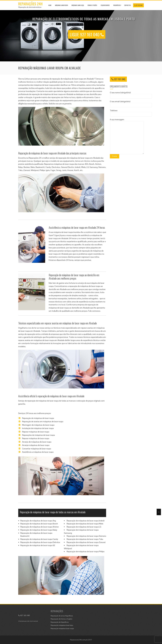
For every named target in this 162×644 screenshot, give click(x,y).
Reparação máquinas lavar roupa (62, 628)
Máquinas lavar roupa (61, 5)
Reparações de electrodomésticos (30, 7)
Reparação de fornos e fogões (61, 619)
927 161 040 (138, 5)
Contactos (128, 5)
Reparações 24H (30, 4)
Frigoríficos (117, 5)
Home (50, 5)
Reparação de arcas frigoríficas (62, 616)
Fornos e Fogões (92, 5)
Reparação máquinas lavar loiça (62, 625)
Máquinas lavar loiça (78, 5)
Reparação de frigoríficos (60, 622)
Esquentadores (105, 5)
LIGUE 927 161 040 (87, 34)
